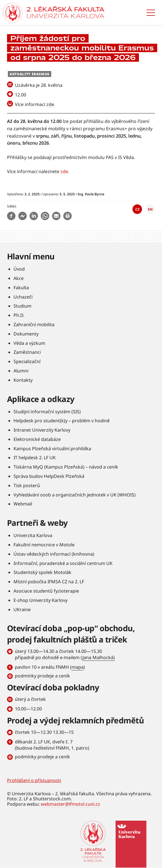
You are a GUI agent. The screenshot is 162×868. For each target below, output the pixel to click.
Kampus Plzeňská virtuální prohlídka (52, 449)
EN (150, 209)
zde (50, 104)
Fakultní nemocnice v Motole (44, 545)
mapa (77, 667)
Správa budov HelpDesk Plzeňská (49, 476)
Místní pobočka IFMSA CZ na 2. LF (49, 582)
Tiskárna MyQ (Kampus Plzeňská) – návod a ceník (66, 467)
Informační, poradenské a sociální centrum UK (63, 563)
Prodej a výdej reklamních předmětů (75, 720)
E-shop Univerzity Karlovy (40, 600)
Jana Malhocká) (99, 657)
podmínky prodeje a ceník (42, 676)
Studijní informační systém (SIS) (47, 412)
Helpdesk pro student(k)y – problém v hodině (62, 421)
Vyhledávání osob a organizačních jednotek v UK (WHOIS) (75, 495)
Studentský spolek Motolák (42, 572)
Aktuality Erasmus (30, 74)
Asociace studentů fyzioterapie (46, 591)
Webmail (23, 504)
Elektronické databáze (37, 439)
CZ (137, 209)
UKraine (22, 609)
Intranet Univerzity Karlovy (42, 430)
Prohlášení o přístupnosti (34, 780)
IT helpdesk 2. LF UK (35, 458)
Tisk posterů (27, 485)
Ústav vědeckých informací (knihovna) (54, 554)
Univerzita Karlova (33, 535)
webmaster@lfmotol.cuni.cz (70, 804)
